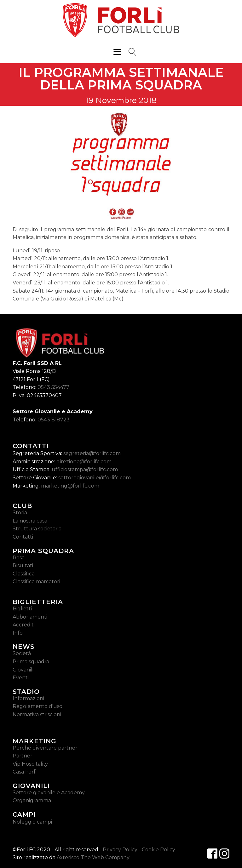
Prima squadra (31, 662)
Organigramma (32, 800)
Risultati (23, 565)
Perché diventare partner (45, 748)
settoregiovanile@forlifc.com (95, 478)
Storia (20, 513)
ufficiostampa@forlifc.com (85, 469)
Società (22, 653)
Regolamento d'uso (37, 706)
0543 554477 (53, 387)
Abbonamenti (30, 617)
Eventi (21, 678)
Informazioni (28, 698)
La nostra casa (30, 521)
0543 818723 (54, 420)
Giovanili (23, 670)
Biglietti (22, 609)
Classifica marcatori (36, 582)
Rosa (19, 558)
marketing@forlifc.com (70, 486)
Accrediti (24, 625)
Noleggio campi (32, 822)
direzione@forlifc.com (84, 462)
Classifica (24, 574)
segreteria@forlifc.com (92, 453)
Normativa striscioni (37, 714)
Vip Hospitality (30, 764)
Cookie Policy (158, 850)
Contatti (23, 537)
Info (18, 633)
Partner (23, 756)
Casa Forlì (25, 772)
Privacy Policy (120, 850)
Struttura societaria (37, 529)
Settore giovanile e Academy (49, 793)
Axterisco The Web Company (93, 857)
